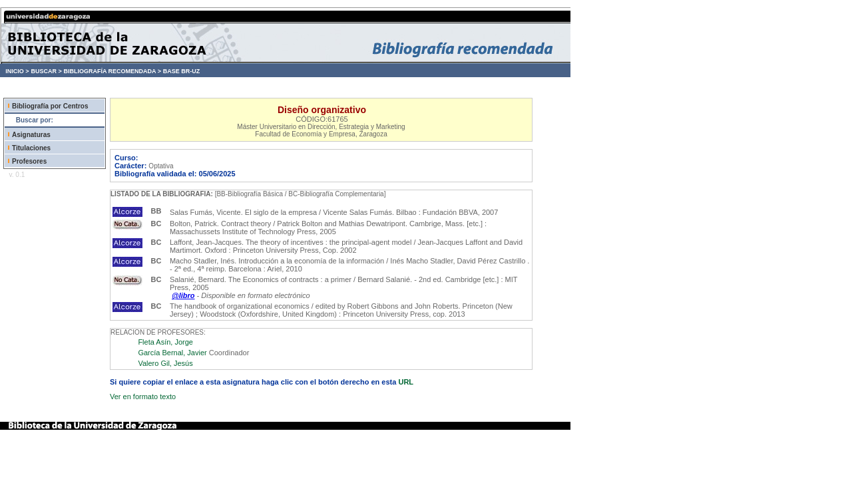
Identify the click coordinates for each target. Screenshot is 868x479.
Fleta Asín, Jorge (165, 342)
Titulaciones (31, 148)
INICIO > (17, 71)
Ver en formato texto (143, 397)
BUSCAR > (46, 71)
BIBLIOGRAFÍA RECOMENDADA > (112, 71)
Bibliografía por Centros (50, 106)
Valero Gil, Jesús (165, 363)
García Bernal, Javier (172, 353)
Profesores (29, 161)
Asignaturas (31, 135)
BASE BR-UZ (182, 71)
